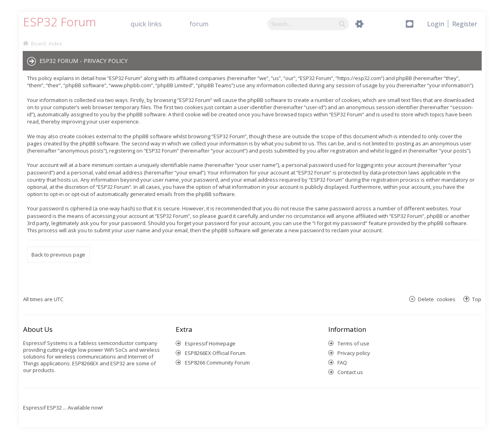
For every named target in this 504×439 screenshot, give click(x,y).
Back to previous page (58, 255)
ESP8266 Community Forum (217, 363)
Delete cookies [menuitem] (437, 299)
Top (477, 299)
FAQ (342, 363)
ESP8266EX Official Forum (215, 353)
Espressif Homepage (210, 343)
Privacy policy (354, 353)
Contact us (350, 372)
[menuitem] (465, 24)
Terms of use (353, 343)
